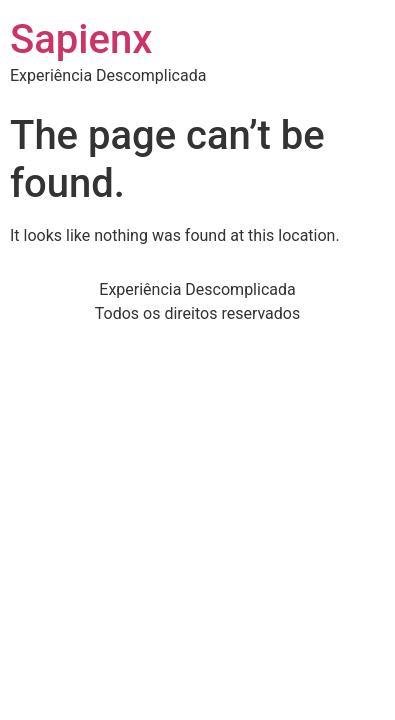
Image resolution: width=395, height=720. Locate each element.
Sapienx (81, 39)
